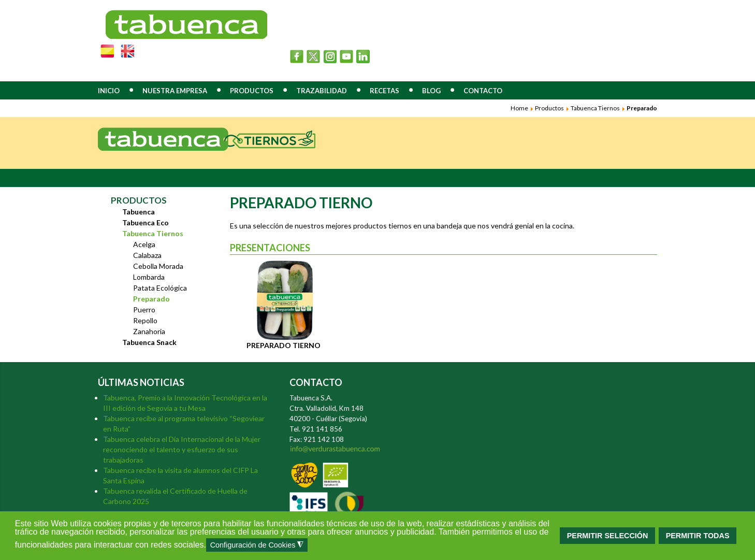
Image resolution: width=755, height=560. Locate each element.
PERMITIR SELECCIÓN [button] (608, 536)
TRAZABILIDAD (322, 91)
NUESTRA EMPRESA (175, 91)
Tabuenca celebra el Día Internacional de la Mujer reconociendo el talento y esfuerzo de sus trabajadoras (182, 449)
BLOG (431, 91)
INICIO (109, 91)
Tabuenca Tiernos (595, 108)
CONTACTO (483, 91)
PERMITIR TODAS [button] (698, 536)
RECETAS (384, 91)
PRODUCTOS (252, 91)
